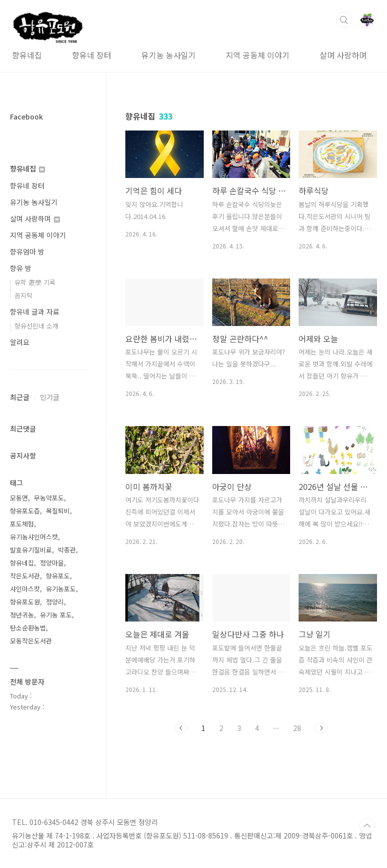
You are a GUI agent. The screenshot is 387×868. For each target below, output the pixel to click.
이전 (181, 728)
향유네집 (27, 55)
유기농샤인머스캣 (34, 537)
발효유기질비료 (31, 550)
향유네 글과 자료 (35, 311)
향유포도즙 (25, 511)
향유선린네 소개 (36, 326)
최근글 (20, 397)
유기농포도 (61, 589)
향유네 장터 (92, 55)
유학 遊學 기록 (35, 282)
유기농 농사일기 (169, 55)
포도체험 (22, 524)
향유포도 (58, 576)
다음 (321, 728)
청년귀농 (22, 615)
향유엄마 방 (27, 251)
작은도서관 (25, 576)
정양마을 (52, 563)
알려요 (20, 342)
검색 (344, 20)
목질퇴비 (58, 511)
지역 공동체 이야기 (258, 55)
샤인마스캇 (25, 589)
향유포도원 (25, 602)
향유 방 (21, 268)
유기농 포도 (56, 615)
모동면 (19, 498)
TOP (367, 826)
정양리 (55, 602)
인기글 (50, 397)
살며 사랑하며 (343, 55)
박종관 (67, 550)
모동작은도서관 (31, 641)
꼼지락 (23, 295)
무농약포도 (49, 498)
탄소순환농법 (28, 628)
